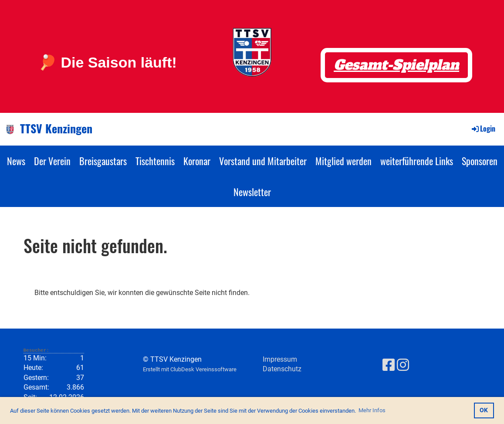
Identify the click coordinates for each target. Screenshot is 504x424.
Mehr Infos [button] (372, 410)
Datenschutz (282, 369)
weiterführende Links (417, 161)
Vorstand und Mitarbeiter (263, 161)
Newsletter (252, 192)
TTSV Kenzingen (56, 129)
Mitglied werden (343, 161)
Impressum (280, 359)
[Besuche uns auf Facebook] (389, 365)
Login (483, 129)
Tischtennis (155, 161)
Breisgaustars (103, 161)
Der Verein (52, 161)
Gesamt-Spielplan (396, 65)
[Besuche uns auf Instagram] (403, 365)
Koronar (197, 161)
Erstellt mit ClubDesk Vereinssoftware (190, 369)
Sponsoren (480, 161)
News (16, 161)
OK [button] (484, 410)
